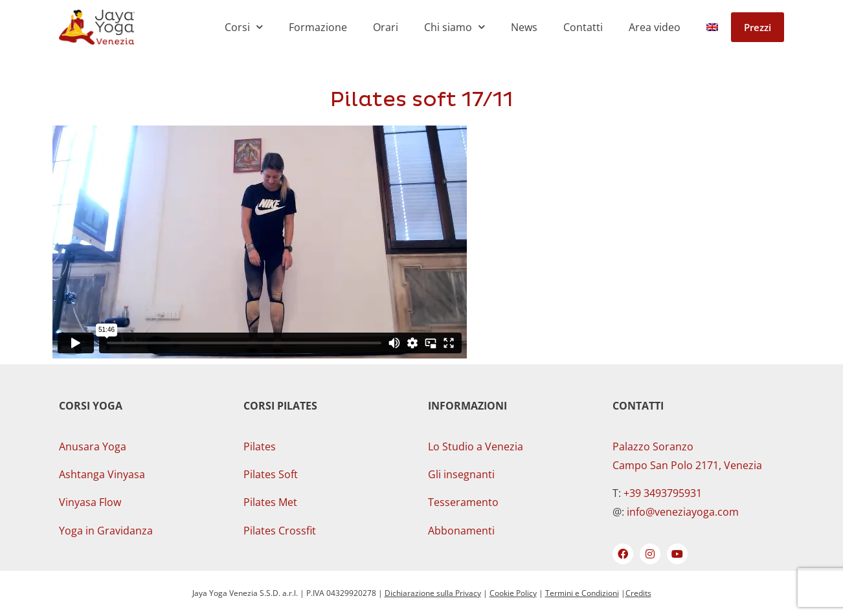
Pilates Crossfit (280, 531)
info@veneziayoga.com (683, 512)
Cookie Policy (513, 593)
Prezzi (758, 27)
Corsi (244, 27)
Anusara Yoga (93, 446)
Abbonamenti (461, 531)
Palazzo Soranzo (653, 446)
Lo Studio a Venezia (476, 446)
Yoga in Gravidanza (106, 531)
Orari (386, 27)
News (524, 27)
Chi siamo (455, 27)
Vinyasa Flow (90, 502)
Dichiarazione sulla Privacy (433, 593)
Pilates (260, 446)
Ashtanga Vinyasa (102, 474)
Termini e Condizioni (582, 593)
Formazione (318, 27)
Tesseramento (463, 502)
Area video (655, 27)
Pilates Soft (271, 474)
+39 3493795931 (663, 493)
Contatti (583, 27)
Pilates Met (270, 502)
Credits (638, 593)
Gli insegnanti (461, 474)
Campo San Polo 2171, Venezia (687, 465)
